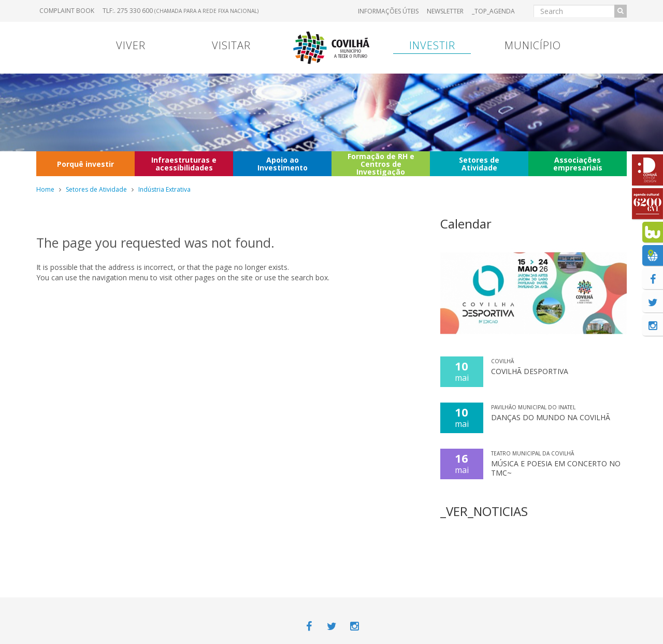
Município (533, 45)
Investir (432, 45)
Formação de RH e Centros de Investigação (381, 164)
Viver (131, 45)
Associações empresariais (578, 164)
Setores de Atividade (479, 164)
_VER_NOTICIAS (484, 511)
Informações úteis (388, 11)
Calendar (466, 224)
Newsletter (445, 11)
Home (45, 189)
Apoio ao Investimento (283, 164)
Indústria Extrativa (164, 189)
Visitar (231, 45)
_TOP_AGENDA (493, 11)
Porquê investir (85, 164)
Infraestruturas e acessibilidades (184, 164)
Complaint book (67, 11)
